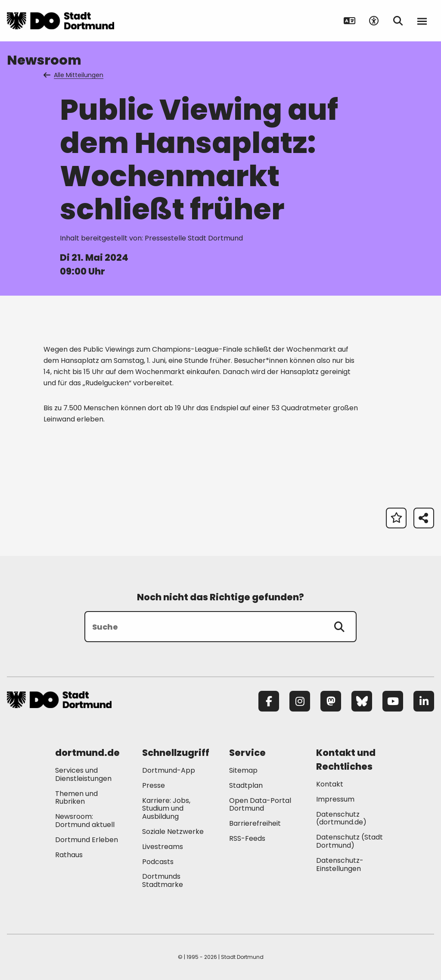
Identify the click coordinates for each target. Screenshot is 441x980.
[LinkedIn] (424, 701)
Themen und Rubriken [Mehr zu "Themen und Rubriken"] (76, 798)
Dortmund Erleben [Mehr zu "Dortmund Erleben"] (87, 840)
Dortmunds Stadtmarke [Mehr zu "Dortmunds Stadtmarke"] (163, 880)
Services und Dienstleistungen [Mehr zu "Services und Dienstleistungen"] (83, 774)
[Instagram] (300, 701)
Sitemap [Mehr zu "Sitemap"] (243, 770)
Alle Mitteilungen (74, 75)
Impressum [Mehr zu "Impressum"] (335, 799)
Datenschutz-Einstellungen (340, 865)
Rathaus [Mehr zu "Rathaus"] (69, 855)
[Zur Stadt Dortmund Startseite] (61, 21)
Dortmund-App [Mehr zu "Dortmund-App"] (169, 770)
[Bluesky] (362, 701)
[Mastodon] (331, 701)
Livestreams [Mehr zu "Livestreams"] (163, 847)
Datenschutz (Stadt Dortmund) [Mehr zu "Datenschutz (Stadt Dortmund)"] (349, 841)
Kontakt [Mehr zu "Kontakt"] (330, 784)
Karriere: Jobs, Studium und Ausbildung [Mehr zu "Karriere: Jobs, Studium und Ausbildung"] (166, 809)
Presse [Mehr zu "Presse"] (154, 785)
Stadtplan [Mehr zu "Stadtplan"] (246, 785)
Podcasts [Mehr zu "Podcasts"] (158, 862)
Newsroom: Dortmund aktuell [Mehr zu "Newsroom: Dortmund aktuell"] (85, 821)
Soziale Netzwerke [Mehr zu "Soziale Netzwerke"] (173, 832)
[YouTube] (393, 701)
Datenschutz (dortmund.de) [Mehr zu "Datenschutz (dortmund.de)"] (341, 818)
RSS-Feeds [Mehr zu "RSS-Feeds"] (247, 838)
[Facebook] (269, 701)
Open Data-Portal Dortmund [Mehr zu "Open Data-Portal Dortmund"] (260, 805)
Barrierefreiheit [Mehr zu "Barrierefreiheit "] (255, 823)
